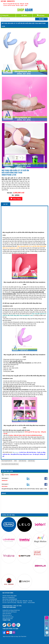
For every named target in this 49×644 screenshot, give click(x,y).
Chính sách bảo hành (8, 619)
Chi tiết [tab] (6, 204)
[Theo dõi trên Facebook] (4, 633)
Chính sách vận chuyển (8, 617)
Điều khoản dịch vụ (7, 615)
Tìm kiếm (41, 19)
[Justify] (24, 15)
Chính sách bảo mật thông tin (10, 612)
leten (15, 461)
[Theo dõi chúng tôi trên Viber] (14, 633)
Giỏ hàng (41, 15)
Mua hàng (16, 199)
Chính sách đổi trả (7, 614)
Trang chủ (4, 16)
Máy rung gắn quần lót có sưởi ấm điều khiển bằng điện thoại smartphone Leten (24, 25)
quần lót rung (31, 461)
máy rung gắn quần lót (7, 461)
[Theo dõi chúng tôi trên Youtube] (8, 633)
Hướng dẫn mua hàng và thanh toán (11, 610)
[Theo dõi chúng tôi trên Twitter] (11, 633)
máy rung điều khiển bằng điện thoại (10, 464)
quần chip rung (22, 461)
